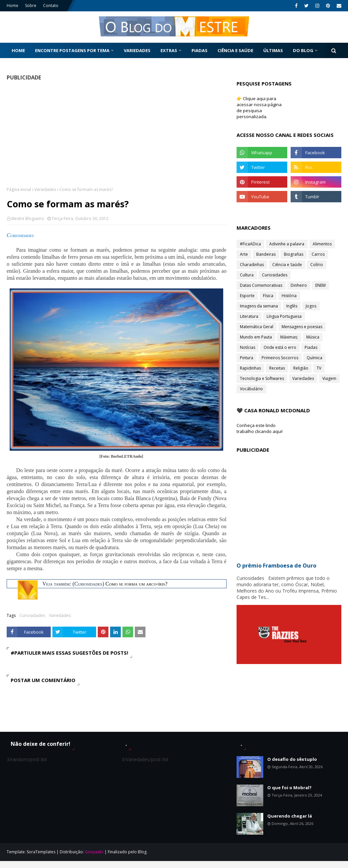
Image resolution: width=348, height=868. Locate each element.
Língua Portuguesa (284, 316)
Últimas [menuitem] (273, 50)
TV (319, 368)
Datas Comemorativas (261, 285)
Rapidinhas (250, 368)
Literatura (249, 316)
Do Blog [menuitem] (303, 50)
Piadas (311, 347)
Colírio (317, 265)
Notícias (248, 347)
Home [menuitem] (18, 50)
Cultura (247, 275)
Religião (301, 368)
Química (314, 358)
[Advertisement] (114, 134)
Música (313, 337)
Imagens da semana (259, 306)
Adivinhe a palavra (287, 244)
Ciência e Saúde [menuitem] (235, 50)
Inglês (292, 306)
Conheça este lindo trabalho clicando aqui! (260, 428)
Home (13, 6)
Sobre (31, 6)
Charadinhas (252, 265)
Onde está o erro (280, 347)
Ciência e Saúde (287, 265)
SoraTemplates (41, 852)
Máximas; (289, 337)
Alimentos (322, 244)
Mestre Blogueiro (28, 219)
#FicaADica (250, 244)
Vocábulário (251, 389)
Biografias (294, 254)
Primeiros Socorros (280, 358)
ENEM (320, 285)
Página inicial (19, 189)
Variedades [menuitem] (137, 50)
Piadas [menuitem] (200, 50)
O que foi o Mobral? (289, 788)
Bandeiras (266, 254)
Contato (51, 6)
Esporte (247, 296)
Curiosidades (32, 615)
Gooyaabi (94, 852)
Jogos (311, 306)
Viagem (329, 378)
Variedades (45, 189)
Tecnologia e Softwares (262, 378)
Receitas (277, 368)
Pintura (247, 358)
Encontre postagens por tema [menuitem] (72, 50)
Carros (318, 254)
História (289, 296)
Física (268, 296)
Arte (244, 254)
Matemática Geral (257, 327)
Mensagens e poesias (302, 327)
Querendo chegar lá (290, 816)
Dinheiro (299, 285)
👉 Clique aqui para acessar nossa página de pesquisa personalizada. (259, 107)
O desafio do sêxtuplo (292, 759)
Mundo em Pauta (256, 337)
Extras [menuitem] (169, 50)
